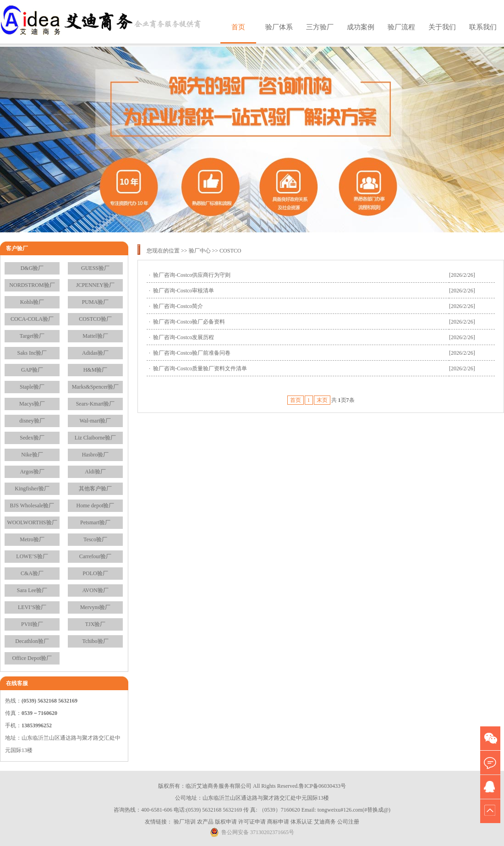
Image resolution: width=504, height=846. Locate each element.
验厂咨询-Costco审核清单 (184, 291)
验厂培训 (185, 822)
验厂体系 (279, 27)
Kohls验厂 (32, 302)
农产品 (205, 822)
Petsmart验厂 (95, 522)
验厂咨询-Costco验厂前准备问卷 (192, 353)
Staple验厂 (32, 387)
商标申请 (278, 822)
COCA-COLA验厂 (32, 319)
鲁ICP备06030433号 (322, 786)
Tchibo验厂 (95, 641)
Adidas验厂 (95, 353)
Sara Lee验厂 (32, 590)
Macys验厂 (32, 404)
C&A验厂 (32, 573)
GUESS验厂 (95, 268)
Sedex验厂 (32, 438)
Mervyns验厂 (96, 607)
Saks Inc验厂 (32, 353)
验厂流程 (401, 27)
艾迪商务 (325, 822)
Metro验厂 (32, 539)
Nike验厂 (32, 455)
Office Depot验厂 (32, 658)
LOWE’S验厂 (32, 556)
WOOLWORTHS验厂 (32, 522)
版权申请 (226, 822)
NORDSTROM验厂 (32, 285)
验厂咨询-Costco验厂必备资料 (189, 322)
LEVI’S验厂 (32, 607)
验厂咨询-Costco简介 (178, 306)
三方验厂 (320, 27)
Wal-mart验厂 (95, 421)
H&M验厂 (96, 370)
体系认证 (301, 822)
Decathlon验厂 (32, 641)
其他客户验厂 (95, 489)
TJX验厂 (96, 624)
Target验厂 (32, 336)
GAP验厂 (32, 370)
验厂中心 (200, 251)
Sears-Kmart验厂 (96, 404)
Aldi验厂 (95, 472)
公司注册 (348, 822)
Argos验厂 (32, 472)
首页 (238, 27)
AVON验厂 (95, 590)
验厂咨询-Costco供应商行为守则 (192, 275)
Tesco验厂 (95, 539)
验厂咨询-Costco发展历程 (184, 337)
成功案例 (361, 27)
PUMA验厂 (96, 302)
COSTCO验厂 (95, 319)
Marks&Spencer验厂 (96, 387)
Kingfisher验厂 (32, 489)
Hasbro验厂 (96, 455)
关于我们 (442, 27)
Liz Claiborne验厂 (95, 438)
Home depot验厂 (96, 505)
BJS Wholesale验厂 (32, 505)
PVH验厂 (32, 624)
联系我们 (483, 27)
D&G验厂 (32, 268)
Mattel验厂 (95, 336)
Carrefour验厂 (96, 556)
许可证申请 (252, 822)
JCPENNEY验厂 (95, 285)
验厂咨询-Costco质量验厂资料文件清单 (200, 368)
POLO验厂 (95, 573)
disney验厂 (32, 421)
